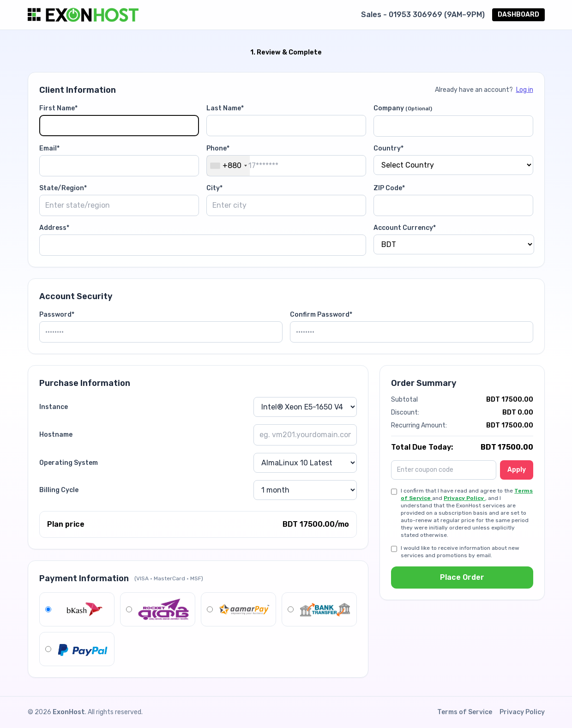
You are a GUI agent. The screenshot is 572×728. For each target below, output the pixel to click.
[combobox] (228, 166)
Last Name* (225, 108)
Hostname (56, 435)
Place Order (462, 577)
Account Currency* (405, 228)
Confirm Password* (321, 315)
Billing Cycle (59, 490)
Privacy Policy (464, 498)
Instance (54, 407)
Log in (525, 90)
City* (214, 188)
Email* (49, 148)
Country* (388, 148)
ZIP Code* (389, 188)
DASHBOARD (518, 15)
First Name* (58, 108)
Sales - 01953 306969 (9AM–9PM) (423, 15)
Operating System (69, 463)
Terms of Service (465, 712)
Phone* (218, 148)
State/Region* (63, 188)
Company (403, 108)
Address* (54, 228)
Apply (517, 470)
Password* (57, 315)
